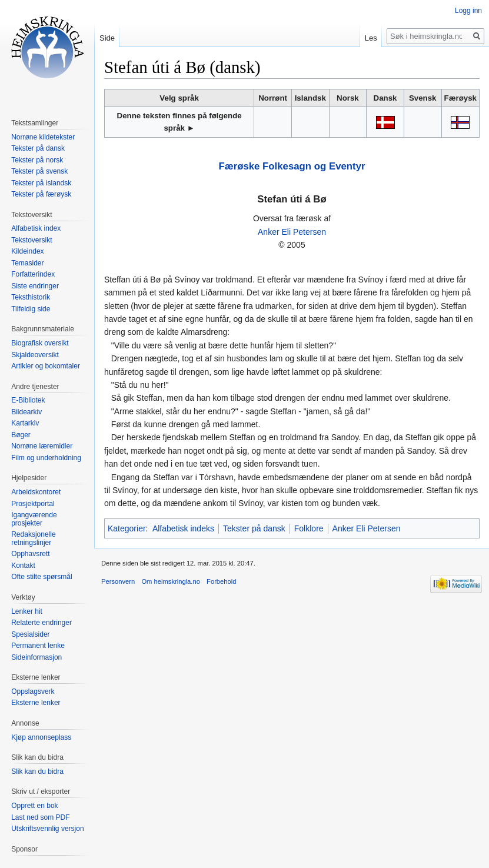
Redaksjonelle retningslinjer (33, 538)
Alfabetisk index (36, 228)
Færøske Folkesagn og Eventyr (292, 166)
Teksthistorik (31, 297)
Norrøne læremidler (42, 446)
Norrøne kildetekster (43, 137)
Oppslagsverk (33, 691)
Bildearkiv (26, 412)
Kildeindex (27, 251)
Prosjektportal (33, 504)
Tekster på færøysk (41, 194)
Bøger (21, 435)
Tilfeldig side (31, 309)
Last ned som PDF (40, 817)
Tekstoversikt (31, 240)
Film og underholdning (46, 458)
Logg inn (468, 11)
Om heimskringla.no (170, 581)
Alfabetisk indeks (183, 528)
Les (371, 38)
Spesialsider (30, 634)
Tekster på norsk (37, 160)
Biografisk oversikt (40, 343)
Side (107, 38)
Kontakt (23, 566)
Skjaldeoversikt (35, 355)
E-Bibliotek (28, 400)
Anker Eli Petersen (292, 232)
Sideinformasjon (36, 657)
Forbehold (221, 581)
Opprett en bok (34, 806)
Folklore (309, 528)
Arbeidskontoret (36, 492)
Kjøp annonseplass (41, 737)
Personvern (118, 581)
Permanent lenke (38, 646)
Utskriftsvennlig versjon (47, 829)
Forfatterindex (33, 274)
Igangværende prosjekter (34, 519)
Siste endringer (35, 286)
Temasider (27, 263)
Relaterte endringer (41, 623)
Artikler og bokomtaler (46, 366)
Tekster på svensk (39, 171)
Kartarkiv (25, 423)
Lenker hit (27, 611)
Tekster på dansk (254, 528)
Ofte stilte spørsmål (41, 577)
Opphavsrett (30, 554)
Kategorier (127, 528)
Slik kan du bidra (37, 771)
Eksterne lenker (36, 703)
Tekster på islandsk (41, 183)
